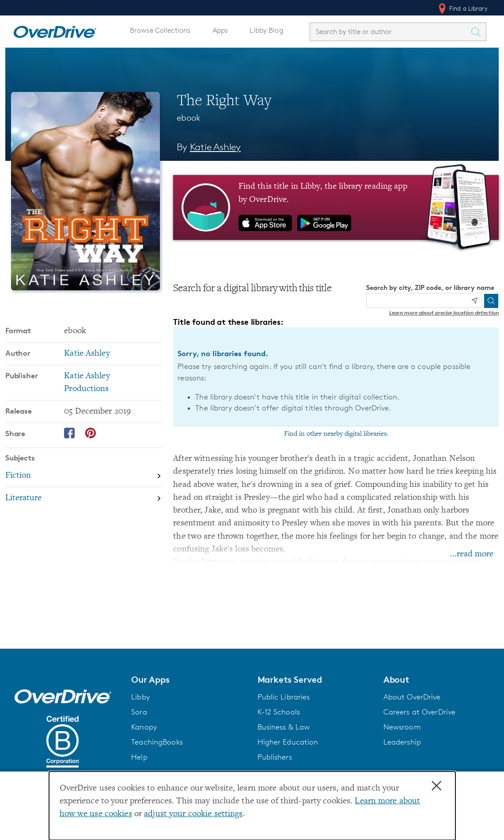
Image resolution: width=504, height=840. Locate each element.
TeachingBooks (157, 742)
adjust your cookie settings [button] (193, 814)
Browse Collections (160, 30)
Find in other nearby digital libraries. (336, 434)
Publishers (275, 757)
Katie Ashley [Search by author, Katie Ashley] (215, 147)
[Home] (55, 30)
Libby (140, 697)
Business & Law (284, 727)
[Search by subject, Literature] (84, 498)
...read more (472, 554)
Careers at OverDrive (419, 712)
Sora (139, 712)
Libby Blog (266, 30)
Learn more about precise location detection (444, 313)
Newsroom (402, 727)
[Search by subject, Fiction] (84, 477)
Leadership (402, 742)
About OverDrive (412, 697)
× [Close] (436, 786)
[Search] (491, 301)
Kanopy (144, 727)
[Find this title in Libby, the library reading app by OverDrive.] (336, 207)
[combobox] (390, 32)
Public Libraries (284, 697)
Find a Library (462, 8)
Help (139, 757)
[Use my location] (474, 300)
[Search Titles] (478, 32)
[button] (189, 680)
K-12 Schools (279, 712)
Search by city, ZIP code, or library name (430, 287)
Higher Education (288, 742)
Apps (220, 30)
